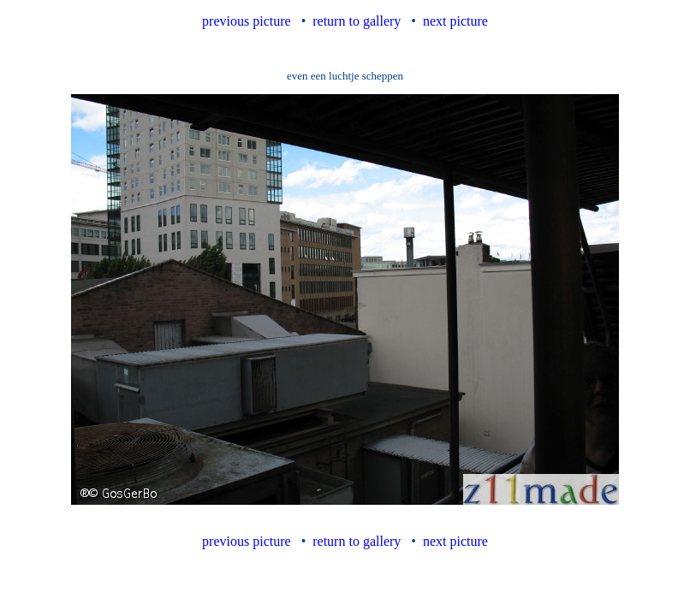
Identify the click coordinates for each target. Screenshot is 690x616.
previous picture (247, 21)
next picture (455, 21)
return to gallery (357, 21)
